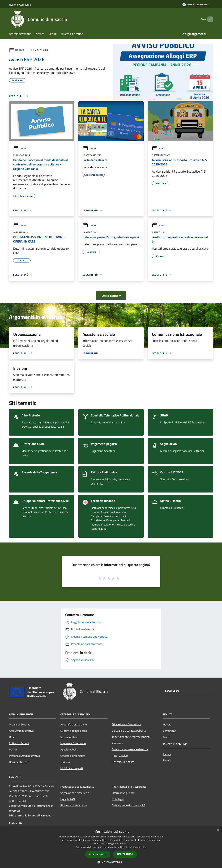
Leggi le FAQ (68, 799)
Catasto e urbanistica (73, 756)
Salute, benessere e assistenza (130, 749)
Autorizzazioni (120, 756)
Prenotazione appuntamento (77, 787)
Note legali (118, 799)
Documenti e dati (19, 762)
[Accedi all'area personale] (195, 5)
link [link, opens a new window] (144, 847)
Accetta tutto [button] (98, 854)
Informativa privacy (123, 793)
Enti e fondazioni (19, 743)
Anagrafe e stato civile (74, 724)
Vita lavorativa (69, 737)
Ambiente (117, 743)
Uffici (12, 737)
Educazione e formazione (126, 724)
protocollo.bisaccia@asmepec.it (34, 815)
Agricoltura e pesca (123, 762)
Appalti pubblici (69, 749)
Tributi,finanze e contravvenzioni (131, 737)
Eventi (167, 760)
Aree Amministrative (21, 731)
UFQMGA (14, 811)
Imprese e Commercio (73, 743)
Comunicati (170, 731)
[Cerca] (209, 19)
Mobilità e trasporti (72, 768)
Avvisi (20, 148)
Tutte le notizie (111, 296)
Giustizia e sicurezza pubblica (129, 731)
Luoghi (167, 754)
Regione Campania (20, 5)
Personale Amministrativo (24, 756)
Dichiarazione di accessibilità (129, 805)
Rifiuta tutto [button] (125, 854)
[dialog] (111, 847)
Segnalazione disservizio (75, 793)
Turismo (65, 762)
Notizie (20, 50)
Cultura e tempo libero (74, 731)
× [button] (218, 830)
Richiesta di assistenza (74, 805)
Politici (13, 749)
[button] (111, 862)
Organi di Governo (20, 724)
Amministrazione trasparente (129, 787)
